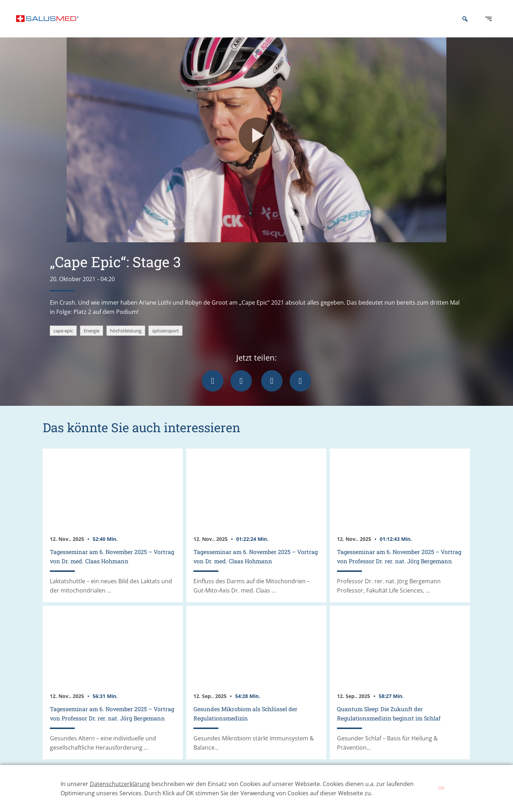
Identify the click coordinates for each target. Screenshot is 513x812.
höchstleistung (126, 340)
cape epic (63, 340)
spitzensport (165, 340)
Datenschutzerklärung (120, 784)
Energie (92, 340)
